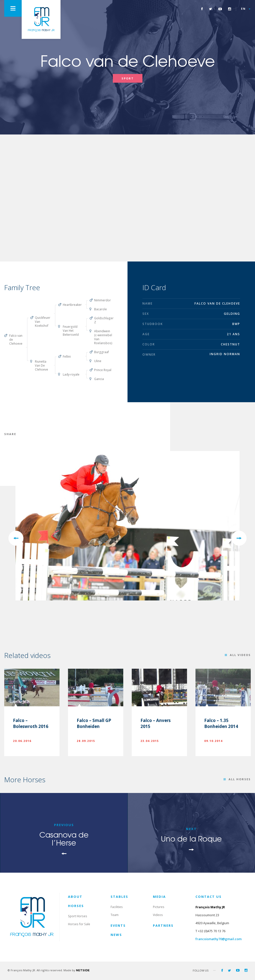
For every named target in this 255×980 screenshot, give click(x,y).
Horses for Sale (79, 924)
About (75, 897)
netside (83, 970)
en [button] (243, 9)
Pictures (159, 907)
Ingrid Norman (225, 354)
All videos (240, 655)
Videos (158, 915)
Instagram (230, 9)
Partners (163, 925)
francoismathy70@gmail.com (219, 939)
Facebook (202, 9)
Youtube (220, 9)
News (116, 935)
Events (118, 925)
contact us (209, 897)
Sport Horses (78, 916)
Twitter (211, 9)
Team (115, 915)
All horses (240, 779)
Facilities (117, 907)
